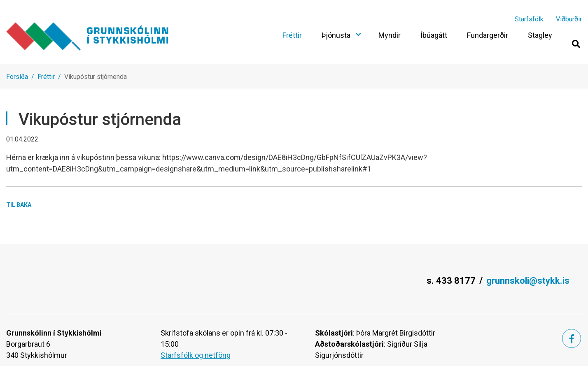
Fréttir (46, 77)
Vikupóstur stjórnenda (96, 77)
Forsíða (17, 77)
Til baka (19, 205)
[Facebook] (572, 338)
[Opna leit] (576, 43)
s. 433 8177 (451, 281)
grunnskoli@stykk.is (528, 281)
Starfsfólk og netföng (196, 355)
